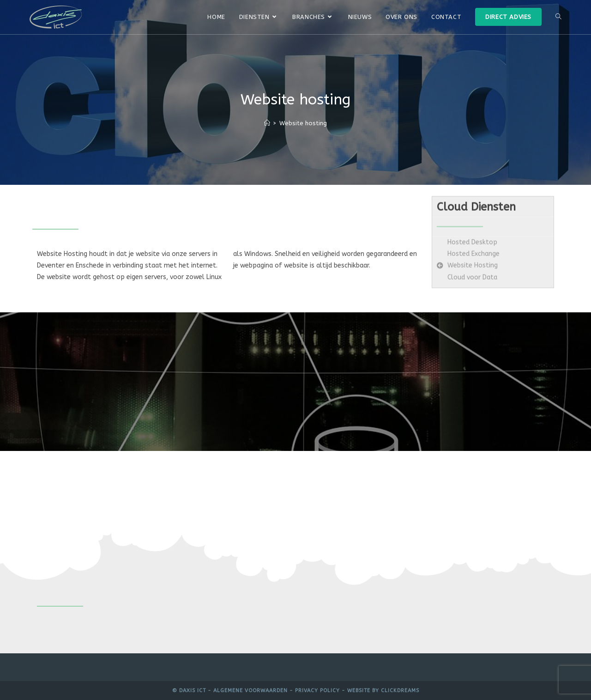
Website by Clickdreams (383, 691)
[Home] (267, 123)
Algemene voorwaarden (250, 691)
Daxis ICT (193, 691)
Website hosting (303, 123)
